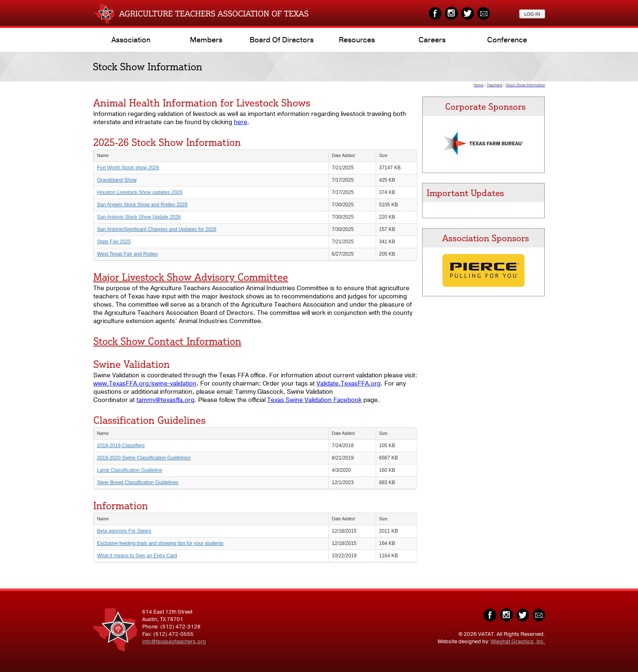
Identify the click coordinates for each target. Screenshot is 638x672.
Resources (357, 40)
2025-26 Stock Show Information (167, 142)
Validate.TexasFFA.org (349, 383)
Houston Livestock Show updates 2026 (140, 192)
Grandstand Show (117, 180)
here (241, 122)
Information (121, 506)
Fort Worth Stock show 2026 (128, 168)
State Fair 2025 (114, 242)
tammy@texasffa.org (165, 400)
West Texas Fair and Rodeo (127, 254)
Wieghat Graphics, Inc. (518, 642)
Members (206, 40)
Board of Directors (282, 40)
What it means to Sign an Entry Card (137, 556)
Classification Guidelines (149, 420)
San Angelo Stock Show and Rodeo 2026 (142, 205)
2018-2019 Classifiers (121, 446)
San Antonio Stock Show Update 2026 (139, 217)
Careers (432, 40)
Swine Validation (132, 364)
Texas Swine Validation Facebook (314, 400)
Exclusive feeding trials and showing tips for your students (160, 543)
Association (131, 40)
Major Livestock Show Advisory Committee (191, 277)
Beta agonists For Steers (124, 531)
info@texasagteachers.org (174, 642)
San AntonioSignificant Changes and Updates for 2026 (157, 229)
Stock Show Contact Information (167, 341)
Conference (507, 40)
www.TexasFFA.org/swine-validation (145, 383)
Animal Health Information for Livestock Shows (202, 103)
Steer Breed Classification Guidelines (138, 483)
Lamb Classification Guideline (129, 470)
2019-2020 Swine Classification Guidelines (144, 458)
